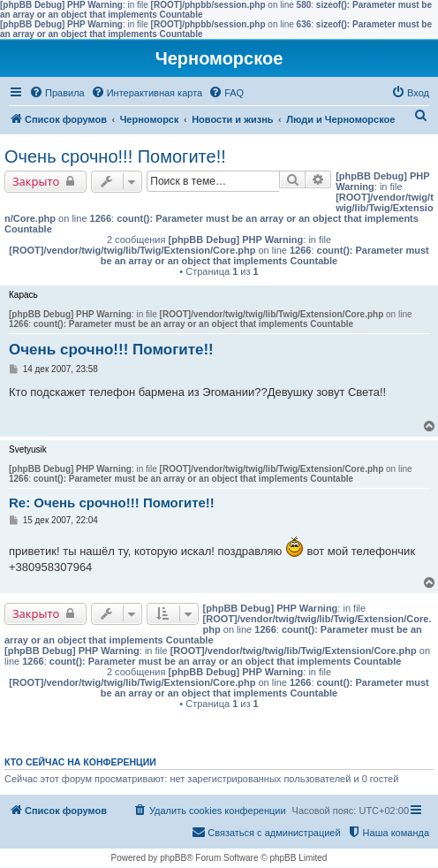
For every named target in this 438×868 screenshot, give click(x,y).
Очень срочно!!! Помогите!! (115, 156)
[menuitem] (57, 93)
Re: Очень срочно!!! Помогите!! (112, 503)
